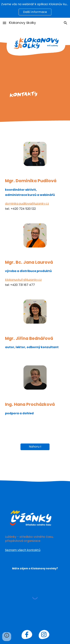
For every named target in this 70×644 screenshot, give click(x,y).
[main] (35, 194)
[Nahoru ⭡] (35, 447)
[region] (35, 9)
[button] (4, 23)
